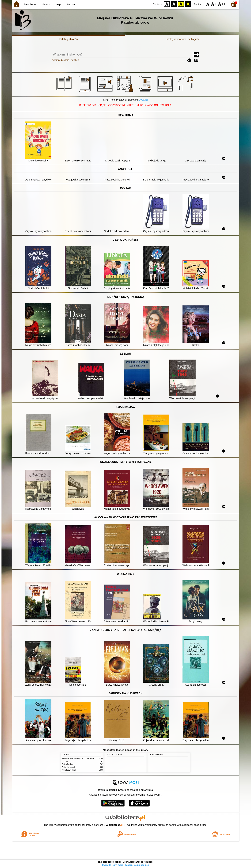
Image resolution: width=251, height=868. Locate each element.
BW (174, 4)
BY (188, 4)
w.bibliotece (115, 825)
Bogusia (65, 761)
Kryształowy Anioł (69, 770)
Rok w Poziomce (68, 764)
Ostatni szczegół (68, 767)
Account (71, 4)
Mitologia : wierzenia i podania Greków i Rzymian (81, 758)
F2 (222, 4)
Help (58, 4)
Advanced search (61, 60)
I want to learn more (113, 865)
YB (181, 4)
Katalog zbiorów (69, 39)
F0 (208, 4)
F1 (214, 4)
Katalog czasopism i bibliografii (182, 39)
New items (30, 4)
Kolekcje (75, 60)
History (46, 4)
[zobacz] (143, 100)
